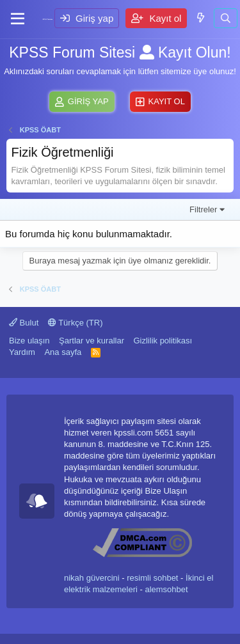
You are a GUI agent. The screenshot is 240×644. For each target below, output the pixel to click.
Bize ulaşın (29, 341)
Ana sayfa (63, 352)
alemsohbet (166, 589)
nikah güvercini (92, 578)
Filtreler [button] (203, 209)
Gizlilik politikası (163, 341)
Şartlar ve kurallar (92, 341)
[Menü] (18, 19)
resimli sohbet (152, 578)
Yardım (22, 352)
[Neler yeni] (200, 18)
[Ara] (226, 18)
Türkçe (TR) (76, 323)
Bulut (24, 323)
